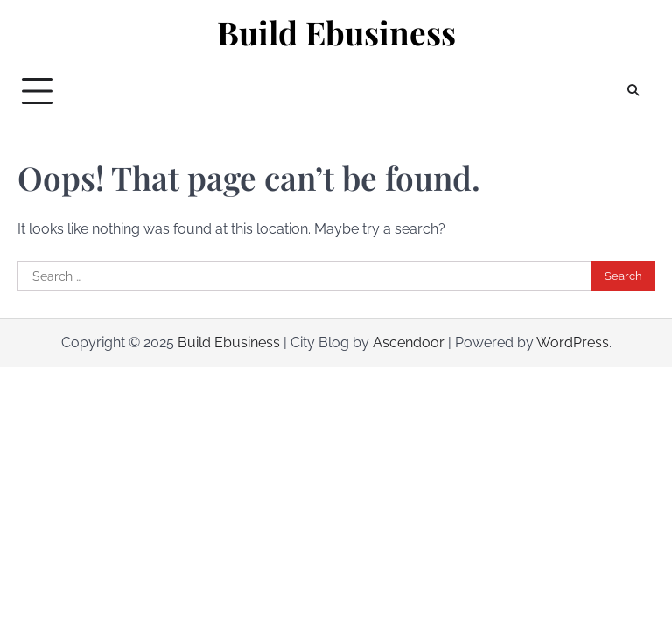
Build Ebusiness (336, 32)
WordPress (573, 343)
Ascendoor (409, 343)
